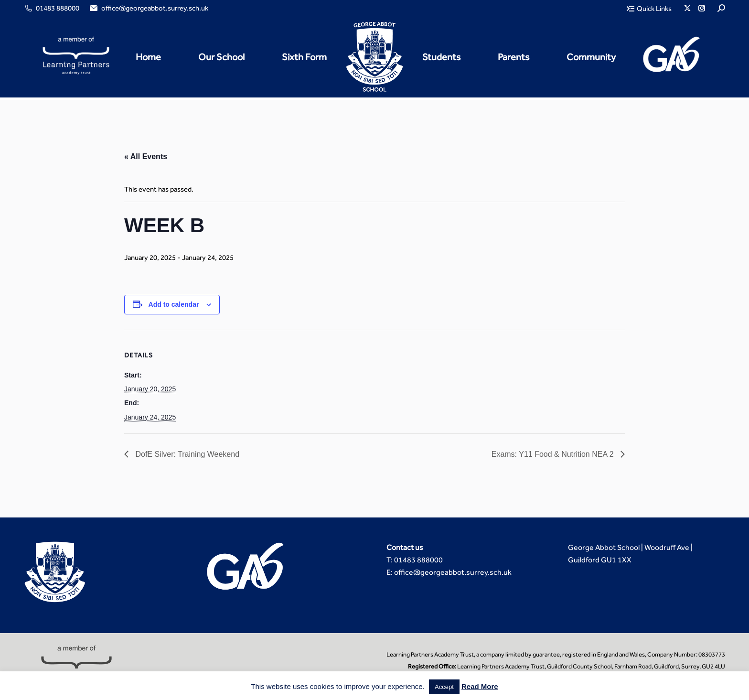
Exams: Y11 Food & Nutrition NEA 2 (554, 454)
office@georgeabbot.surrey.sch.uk (148, 8)
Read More (480, 686)
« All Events (146, 156)
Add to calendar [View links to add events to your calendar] (174, 304)
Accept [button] (444, 687)
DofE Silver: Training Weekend (186, 454)
